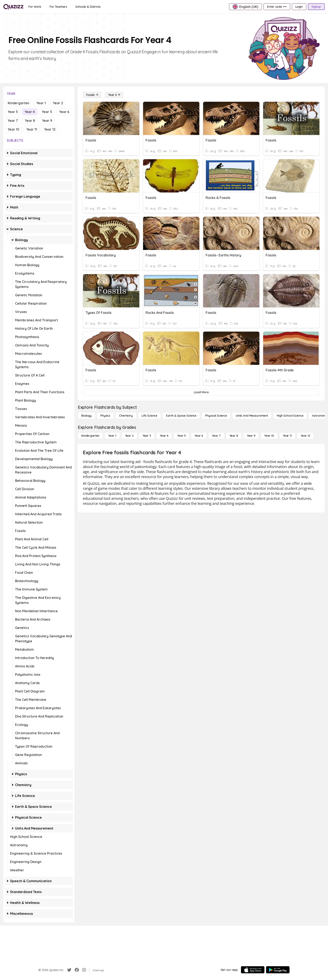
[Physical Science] (216, 416)
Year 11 (32, 129)
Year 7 (13, 121)
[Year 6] (199, 436)
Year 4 (30, 112)
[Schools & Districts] (88, 7)
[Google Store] (278, 970)
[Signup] (316, 7)
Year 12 (50, 129)
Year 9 (47, 121)
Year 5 (47, 112)
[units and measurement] (252, 416)
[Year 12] (305, 436)
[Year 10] (269, 436)
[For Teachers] (58, 7)
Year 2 (58, 103)
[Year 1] (112, 436)
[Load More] (201, 392)
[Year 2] (129, 436)
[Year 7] (216, 436)
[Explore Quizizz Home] (13, 7)
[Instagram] (84, 970)
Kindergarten (19, 103)
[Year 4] (114, 95)
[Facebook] (77, 970)
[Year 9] (251, 436)
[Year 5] (181, 436)
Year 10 (13, 129)
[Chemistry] (126, 416)
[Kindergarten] (90, 436)
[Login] (299, 7)
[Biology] (86, 416)
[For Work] (35, 7)
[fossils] (92, 95)
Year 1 (41, 103)
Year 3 (13, 112)
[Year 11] (287, 436)
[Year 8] (234, 436)
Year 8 (30, 121)
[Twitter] (69, 970)
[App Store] (253, 970)
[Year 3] (147, 436)
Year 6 (64, 112)
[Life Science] (149, 416)
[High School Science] (290, 416)
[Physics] (105, 416)
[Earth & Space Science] (181, 416)
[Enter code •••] (277, 7)
